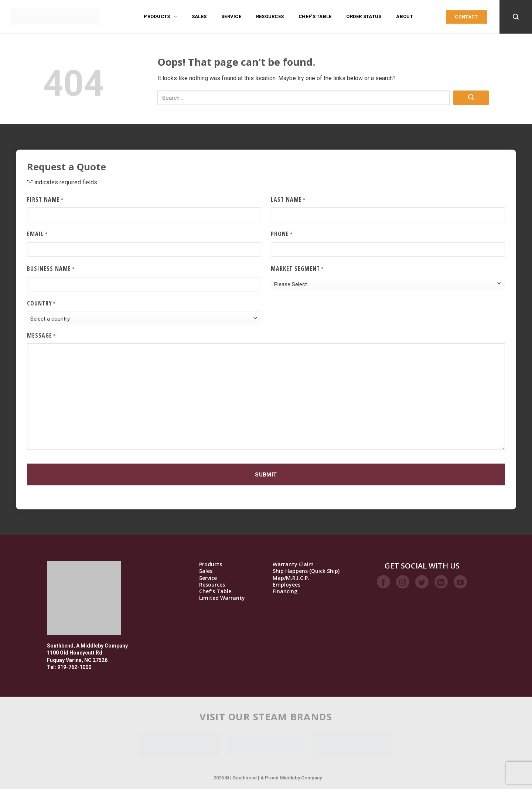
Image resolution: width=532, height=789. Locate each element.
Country (41, 303)
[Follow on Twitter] (422, 582)
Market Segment (297, 269)
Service (231, 16)
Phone (282, 234)
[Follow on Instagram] (403, 582)
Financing (285, 591)
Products (160, 17)
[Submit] (471, 98)
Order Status (364, 16)
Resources (270, 16)
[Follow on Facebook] (383, 582)
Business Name (51, 269)
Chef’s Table (315, 16)
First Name (45, 200)
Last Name (288, 200)
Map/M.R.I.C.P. (291, 578)
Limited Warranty (222, 598)
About (404, 16)
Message (41, 336)
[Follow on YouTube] (460, 582)
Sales (199, 16)
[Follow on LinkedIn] (441, 582)
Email (37, 234)
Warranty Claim (293, 564)
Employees (287, 585)
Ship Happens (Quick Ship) (306, 571)
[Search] (516, 17)
